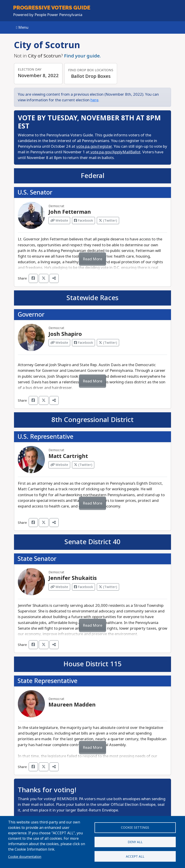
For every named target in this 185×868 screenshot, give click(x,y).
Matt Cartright (68, 456)
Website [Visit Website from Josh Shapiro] (59, 343)
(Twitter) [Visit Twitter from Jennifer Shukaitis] (108, 587)
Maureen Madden (72, 705)
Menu (22, 27)
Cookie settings (135, 827)
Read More (92, 259)
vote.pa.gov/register (94, 146)
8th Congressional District (92, 420)
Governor (31, 314)
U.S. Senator (35, 192)
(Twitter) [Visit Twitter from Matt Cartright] (83, 465)
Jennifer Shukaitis (73, 578)
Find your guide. (82, 56)
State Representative (47, 681)
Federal (93, 176)
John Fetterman (70, 212)
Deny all (135, 842)
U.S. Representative (45, 437)
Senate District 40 (92, 542)
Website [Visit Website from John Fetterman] (59, 221)
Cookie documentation (25, 857)
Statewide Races (92, 298)
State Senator (37, 559)
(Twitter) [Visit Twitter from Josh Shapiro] (108, 343)
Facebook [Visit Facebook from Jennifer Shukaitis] (83, 587)
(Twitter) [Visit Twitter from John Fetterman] (108, 221)
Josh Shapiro (65, 334)
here (94, 100)
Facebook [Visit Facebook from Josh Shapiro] (83, 343)
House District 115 (92, 664)
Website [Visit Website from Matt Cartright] (59, 465)
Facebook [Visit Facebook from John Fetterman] (83, 221)
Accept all (135, 857)
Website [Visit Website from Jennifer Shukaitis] (59, 587)
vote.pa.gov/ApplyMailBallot (115, 152)
